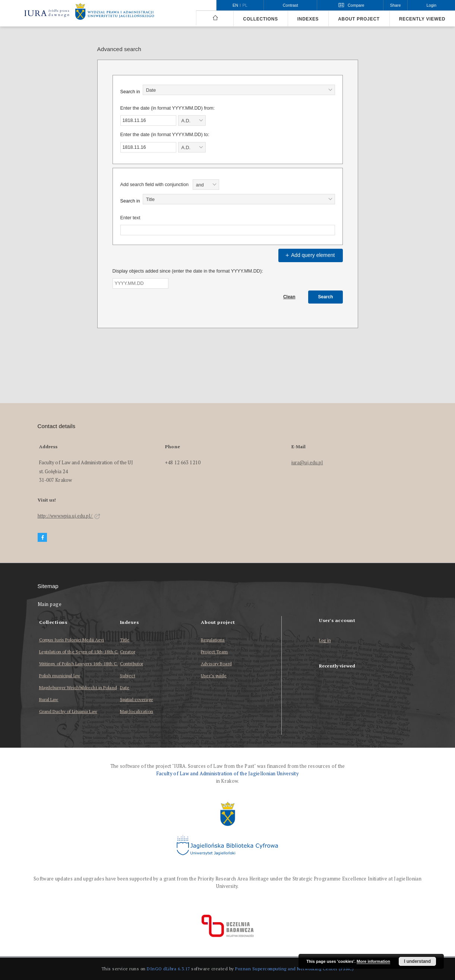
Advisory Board (216, 664)
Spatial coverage (137, 699)
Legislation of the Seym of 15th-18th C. (79, 652)
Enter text (130, 218)
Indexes (308, 19)
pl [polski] (245, 5)
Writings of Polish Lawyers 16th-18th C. (79, 664)
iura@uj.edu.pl (307, 463)
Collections (260, 19)
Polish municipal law (60, 676)
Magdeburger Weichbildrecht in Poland (78, 687)
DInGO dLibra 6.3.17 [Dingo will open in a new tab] (168, 969)
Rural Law (49, 699)
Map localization (137, 711)
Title (125, 640)
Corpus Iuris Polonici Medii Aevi (72, 640)
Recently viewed (422, 19)
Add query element (309, 255)
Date (125, 687)
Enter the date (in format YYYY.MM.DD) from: (168, 108)
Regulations (213, 640)
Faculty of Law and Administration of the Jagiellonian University (227, 774)
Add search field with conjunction (154, 185)
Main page (50, 604)
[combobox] (239, 90)
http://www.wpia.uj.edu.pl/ (69, 516)
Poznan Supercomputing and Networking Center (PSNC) (294, 969)
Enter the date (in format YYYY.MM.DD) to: (165, 135)
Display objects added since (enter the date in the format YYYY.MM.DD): (188, 271)
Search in (130, 92)
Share (396, 5)
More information (373, 961)
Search (325, 297)
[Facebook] (42, 538)
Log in (325, 640)
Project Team (214, 652)
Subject (128, 676)
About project (359, 19)
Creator (128, 652)
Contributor (132, 664)
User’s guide (214, 676)
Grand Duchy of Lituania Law (68, 711)
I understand (417, 961)
